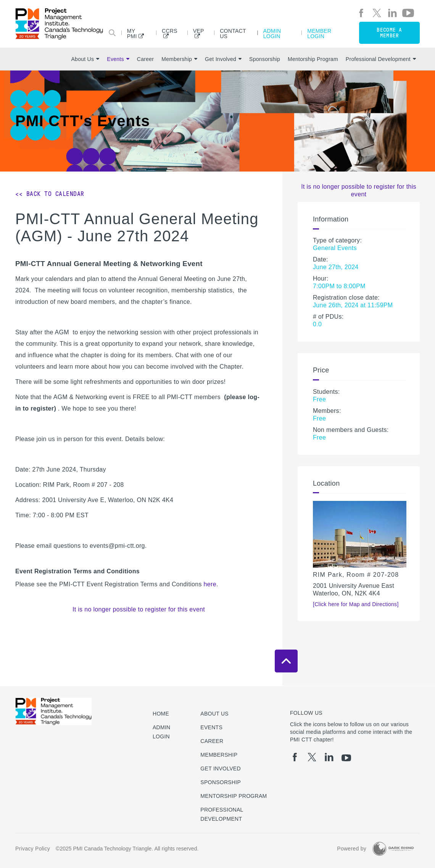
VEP (199, 31)
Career (145, 59)
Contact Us (233, 33)
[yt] (408, 13)
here (210, 584)
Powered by (352, 849)
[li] (392, 13)
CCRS (170, 31)
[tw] (377, 13)
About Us (85, 59)
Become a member (389, 33)
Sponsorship (265, 59)
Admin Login (272, 33)
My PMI (132, 33)
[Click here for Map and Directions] (356, 604)
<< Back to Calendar (50, 194)
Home (161, 714)
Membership (179, 59)
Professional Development (381, 59)
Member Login (319, 33)
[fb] (361, 13)
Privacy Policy (33, 849)
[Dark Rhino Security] (393, 849)
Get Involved (223, 59)
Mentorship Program (313, 59)
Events (118, 59)
